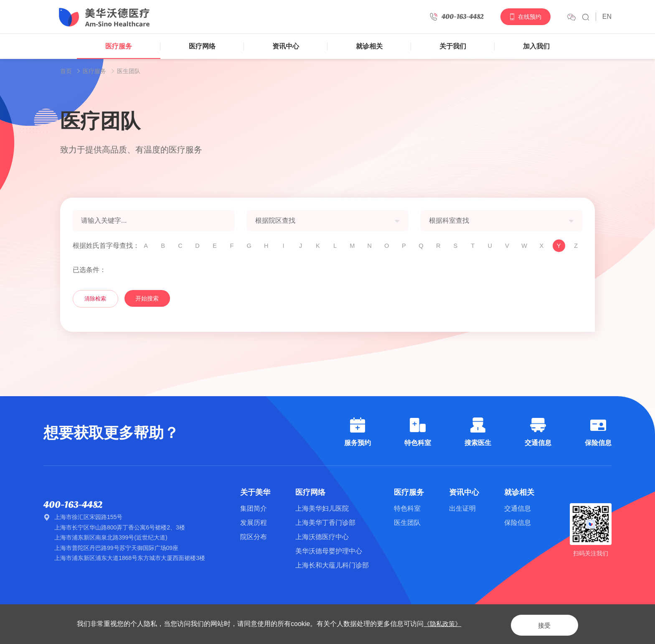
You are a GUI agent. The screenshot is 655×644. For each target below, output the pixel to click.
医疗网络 (202, 46)
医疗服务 (119, 46)
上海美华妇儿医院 (322, 508)
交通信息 (518, 508)
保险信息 (518, 523)
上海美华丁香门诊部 (325, 523)
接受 (538, 624)
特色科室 (407, 508)
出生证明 (462, 508)
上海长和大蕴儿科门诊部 (332, 565)
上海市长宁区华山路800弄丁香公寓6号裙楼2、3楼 (120, 528)
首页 (66, 71)
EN (607, 17)
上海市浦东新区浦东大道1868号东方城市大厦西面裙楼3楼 (130, 559)
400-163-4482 (75, 505)
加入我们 (536, 46)
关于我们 (453, 46)
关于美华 (255, 492)
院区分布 (254, 537)
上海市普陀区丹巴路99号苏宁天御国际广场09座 (116, 548)
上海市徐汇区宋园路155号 (88, 518)
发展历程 (254, 523)
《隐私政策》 (444, 624)
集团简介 (254, 508)
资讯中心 (286, 46)
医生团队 (129, 71)
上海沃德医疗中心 (322, 537)
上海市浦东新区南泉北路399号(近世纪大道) (111, 538)
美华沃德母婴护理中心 (329, 551)
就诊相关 (369, 46)
